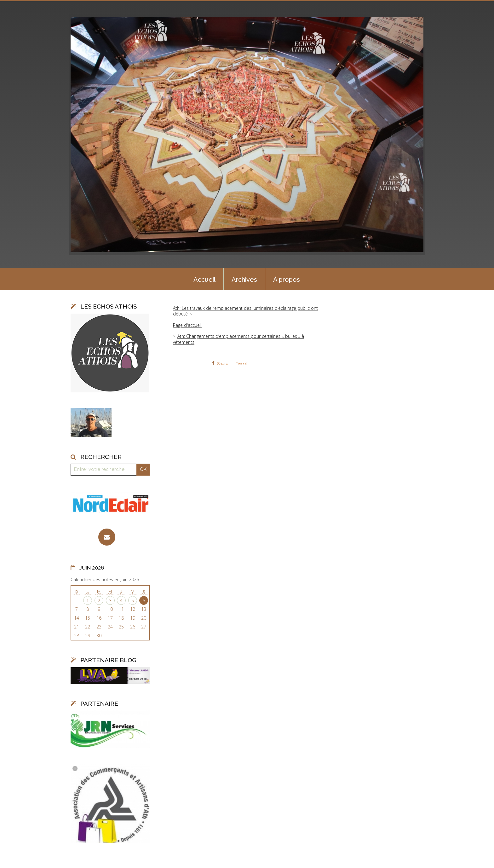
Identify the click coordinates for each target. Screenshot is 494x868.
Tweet (241, 364)
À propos (287, 280)
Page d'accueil (187, 325)
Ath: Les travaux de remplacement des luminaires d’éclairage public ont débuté (245, 311)
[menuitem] (204, 279)
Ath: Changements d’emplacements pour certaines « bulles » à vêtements (238, 339)
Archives (244, 280)
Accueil (204, 280)
